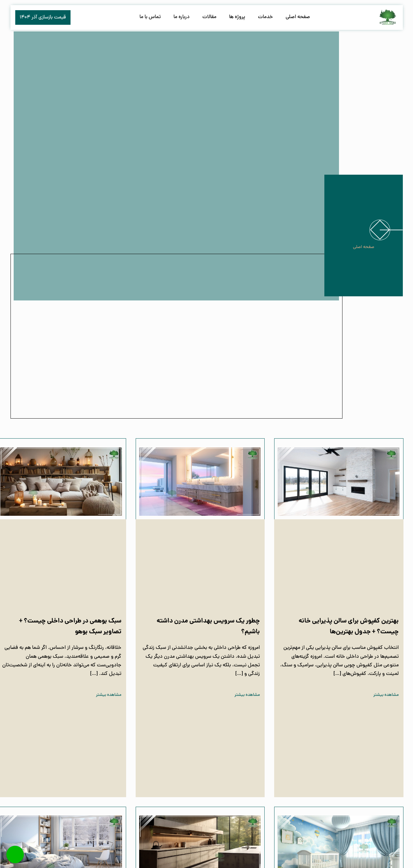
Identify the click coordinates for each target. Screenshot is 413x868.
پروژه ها (237, 17)
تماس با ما (150, 17)
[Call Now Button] (15, 855)
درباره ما (182, 17)
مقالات (209, 17)
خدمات (265, 17)
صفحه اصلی (298, 17)
